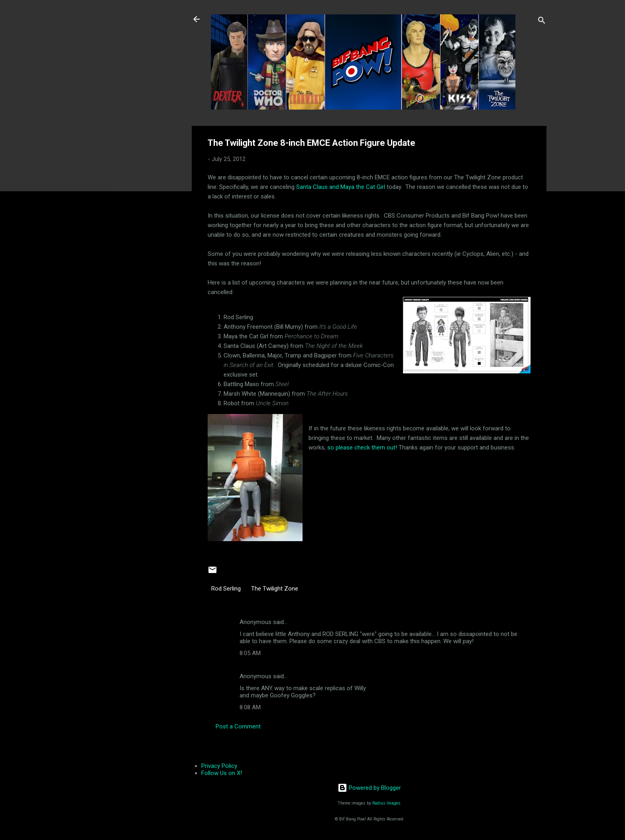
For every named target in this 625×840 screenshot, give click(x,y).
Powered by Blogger (369, 788)
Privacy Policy (219, 766)
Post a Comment (238, 726)
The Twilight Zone (275, 589)
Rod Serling (226, 589)
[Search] (542, 22)
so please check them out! (362, 447)
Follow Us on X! (222, 773)
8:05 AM (250, 653)
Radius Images (386, 803)
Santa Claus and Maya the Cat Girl (341, 187)
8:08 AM (250, 707)
